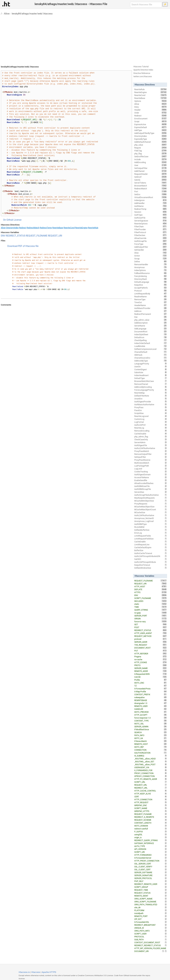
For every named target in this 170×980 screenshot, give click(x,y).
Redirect (23, 228)
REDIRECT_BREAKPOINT (151, 925)
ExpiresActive (151, 124)
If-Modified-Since (151, 729)
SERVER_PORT (151, 616)
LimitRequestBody (151, 294)
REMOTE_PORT (151, 916)
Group (151, 259)
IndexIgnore (151, 200)
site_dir (151, 907)
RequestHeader (151, 174)
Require (151, 148)
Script (151, 121)
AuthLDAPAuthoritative (151, 515)
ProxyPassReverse (151, 460)
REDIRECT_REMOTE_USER (151, 884)
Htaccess (36, 972)
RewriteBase (58, 228)
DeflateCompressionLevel (151, 349)
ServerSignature (151, 221)
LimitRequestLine (151, 544)
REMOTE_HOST (151, 744)
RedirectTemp (46, 228)
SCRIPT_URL (151, 782)
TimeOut (151, 302)
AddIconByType (151, 361)
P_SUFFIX (151, 832)
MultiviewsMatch (151, 463)
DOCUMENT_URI (149, 951)
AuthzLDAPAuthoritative (151, 448)
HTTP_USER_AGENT (151, 633)
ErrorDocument (151, 118)
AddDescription (151, 323)
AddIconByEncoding (151, 387)
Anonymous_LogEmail (151, 521)
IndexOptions (151, 270)
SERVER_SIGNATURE (151, 875)
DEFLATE (151, 589)
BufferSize (151, 550)
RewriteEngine (81, 228)
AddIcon (151, 311)
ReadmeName (151, 296)
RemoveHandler (151, 264)
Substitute (151, 372)
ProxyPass (151, 407)
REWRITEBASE (151, 700)
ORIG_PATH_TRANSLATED (151, 904)
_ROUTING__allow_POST (151, 764)
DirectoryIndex (12, 228)
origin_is (151, 837)
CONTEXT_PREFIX (151, 694)
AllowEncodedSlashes (151, 483)
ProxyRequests (151, 504)
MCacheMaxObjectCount (151, 509)
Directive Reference (142, 73)
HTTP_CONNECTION (151, 799)
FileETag (151, 151)
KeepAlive (151, 285)
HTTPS (151, 592)
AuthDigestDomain (151, 474)
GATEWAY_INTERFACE (151, 843)
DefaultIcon (151, 337)
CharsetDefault (151, 352)
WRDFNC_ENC (151, 805)
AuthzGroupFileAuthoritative (151, 495)
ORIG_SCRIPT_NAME (151, 899)
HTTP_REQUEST (151, 802)
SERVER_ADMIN (151, 726)
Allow (7, 14)
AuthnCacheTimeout (151, 553)
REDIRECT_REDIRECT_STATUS (151, 945)
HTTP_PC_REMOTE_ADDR (151, 779)
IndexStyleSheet (151, 334)
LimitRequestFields (151, 536)
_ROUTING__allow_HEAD (151, 759)
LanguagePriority (151, 364)
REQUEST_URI (55, 236)
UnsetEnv (151, 399)
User (151, 165)
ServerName (151, 326)
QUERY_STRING (151, 610)
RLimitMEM (151, 527)
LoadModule (151, 346)
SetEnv (151, 194)
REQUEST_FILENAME (37, 236)
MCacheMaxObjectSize (151, 507)
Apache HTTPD (49, 972)
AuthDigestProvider (151, 401)
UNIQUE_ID (151, 928)
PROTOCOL (151, 937)
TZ (151, 686)
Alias (151, 253)
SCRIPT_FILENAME (151, 598)
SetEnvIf (151, 177)
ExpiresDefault (151, 127)
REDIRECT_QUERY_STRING (151, 840)
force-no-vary (151, 621)
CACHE (151, 677)
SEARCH (151, 732)
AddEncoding (151, 162)
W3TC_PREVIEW (151, 712)
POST (151, 627)
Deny (151, 107)
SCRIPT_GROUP (151, 887)
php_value (151, 145)
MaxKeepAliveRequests (151, 498)
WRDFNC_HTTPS (151, 811)
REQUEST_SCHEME (151, 820)
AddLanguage (151, 329)
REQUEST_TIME (151, 890)
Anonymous (151, 267)
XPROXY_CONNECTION (151, 776)
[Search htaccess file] (146, 5)
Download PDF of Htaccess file (23, 246)
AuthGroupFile (151, 241)
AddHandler (151, 203)
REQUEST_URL (151, 785)
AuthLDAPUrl (151, 425)
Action (151, 256)
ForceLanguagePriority (151, 390)
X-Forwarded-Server (151, 858)
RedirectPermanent (151, 314)
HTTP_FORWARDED (151, 855)
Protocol (151, 291)
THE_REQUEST (151, 645)
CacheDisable (151, 434)
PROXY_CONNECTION (151, 773)
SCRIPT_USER (151, 934)
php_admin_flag (151, 437)
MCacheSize (151, 512)
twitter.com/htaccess (143, 77)
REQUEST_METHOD (151, 636)
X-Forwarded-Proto (151, 689)
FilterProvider (151, 229)
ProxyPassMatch (151, 451)
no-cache (151, 659)
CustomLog (151, 419)
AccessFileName (151, 477)
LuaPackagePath (151, 466)
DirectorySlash (151, 279)
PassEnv (151, 410)
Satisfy (151, 180)
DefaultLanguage (151, 282)
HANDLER (151, 709)
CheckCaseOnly (151, 439)
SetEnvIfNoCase (151, 156)
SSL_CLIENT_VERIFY (151, 867)
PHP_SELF (151, 881)
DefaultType (151, 378)
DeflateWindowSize (151, 568)
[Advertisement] (85, 39)
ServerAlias (151, 492)
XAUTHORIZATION (151, 753)
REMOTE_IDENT (151, 896)
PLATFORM (151, 910)
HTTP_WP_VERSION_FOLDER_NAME (151, 949)
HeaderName (151, 305)
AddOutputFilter (151, 247)
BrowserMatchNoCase (151, 381)
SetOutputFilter (151, 168)
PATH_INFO (151, 735)
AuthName (151, 206)
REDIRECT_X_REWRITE (151, 817)
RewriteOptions (151, 224)
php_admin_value (151, 320)
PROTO (151, 665)
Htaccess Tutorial (141, 67)
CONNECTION (151, 750)
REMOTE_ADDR (151, 671)
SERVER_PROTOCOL (151, 878)
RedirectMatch (33, 228)
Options (151, 101)
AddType (151, 130)
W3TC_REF (151, 747)
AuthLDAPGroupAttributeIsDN (151, 556)
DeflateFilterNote (151, 396)
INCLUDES (151, 601)
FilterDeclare (151, 235)
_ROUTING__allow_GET (151, 762)
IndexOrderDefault (151, 343)
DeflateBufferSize (151, 530)
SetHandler (151, 250)
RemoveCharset (151, 384)
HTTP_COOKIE (151, 662)
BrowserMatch (151, 186)
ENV (3, 236)
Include (151, 159)
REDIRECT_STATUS (16, 236)
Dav (151, 317)
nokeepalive (151, 697)
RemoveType (151, 299)
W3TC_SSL (151, 724)
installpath (151, 913)
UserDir (151, 366)
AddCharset (151, 171)
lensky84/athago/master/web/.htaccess (32, 14)
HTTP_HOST (151, 586)
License (18, 220)
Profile (151, 680)
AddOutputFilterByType (151, 133)
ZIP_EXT (151, 919)
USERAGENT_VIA (151, 767)
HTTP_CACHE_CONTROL (151, 791)
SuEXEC (151, 559)
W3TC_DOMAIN (151, 826)
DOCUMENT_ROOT (151, 648)
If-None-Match (151, 741)
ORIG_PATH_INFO (151, 931)
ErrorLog (151, 533)
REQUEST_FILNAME (151, 814)
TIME (151, 607)
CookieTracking (151, 472)
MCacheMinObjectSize (151, 501)
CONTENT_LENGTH (151, 823)
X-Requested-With (151, 674)
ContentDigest (151, 369)
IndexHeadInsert (151, 375)
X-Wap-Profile (151, 691)
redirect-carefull (151, 829)
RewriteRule (93, 228)
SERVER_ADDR (151, 642)
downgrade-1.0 (151, 703)
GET (151, 624)
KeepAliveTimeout (151, 565)
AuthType (151, 215)
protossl (151, 639)
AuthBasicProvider (151, 308)
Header (151, 110)
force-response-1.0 (151, 718)
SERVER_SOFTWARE (151, 872)
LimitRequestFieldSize (151, 539)
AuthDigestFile (151, 445)
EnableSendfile (151, 480)
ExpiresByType (151, 139)
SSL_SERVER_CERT (151, 864)
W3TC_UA (151, 738)
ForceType (151, 244)
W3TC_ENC (151, 683)
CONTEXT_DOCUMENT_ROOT (151, 942)
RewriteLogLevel (151, 416)
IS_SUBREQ (151, 756)
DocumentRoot (151, 331)
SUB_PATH (151, 939)
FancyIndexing (151, 276)
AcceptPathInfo (151, 288)
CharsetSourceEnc (151, 358)
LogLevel (151, 469)
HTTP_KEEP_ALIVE (151, 794)
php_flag (151, 153)
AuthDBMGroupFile (151, 489)
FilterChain (151, 226)
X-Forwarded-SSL (151, 922)
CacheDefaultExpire (151, 547)
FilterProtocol (151, 232)
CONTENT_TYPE (151, 721)
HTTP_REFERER (151, 654)
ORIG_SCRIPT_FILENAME (151, 902)
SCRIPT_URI (151, 852)
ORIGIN (151, 619)
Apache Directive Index (143, 70)
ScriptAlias (151, 413)
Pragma (151, 656)
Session (151, 212)
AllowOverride (151, 238)
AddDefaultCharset (151, 142)
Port (151, 191)
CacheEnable (151, 542)
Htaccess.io (24, 972)
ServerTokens (151, 183)
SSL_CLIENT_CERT (151, 869)
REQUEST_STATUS (151, 893)
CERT (151, 797)
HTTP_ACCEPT (151, 715)
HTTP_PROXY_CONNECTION (151, 861)
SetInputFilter (151, 457)
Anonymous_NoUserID (151, 518)
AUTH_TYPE (151, 846)
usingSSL (151, 834)
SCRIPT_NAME (151, 808)
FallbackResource (151, 273)
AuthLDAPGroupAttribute (151, 562)
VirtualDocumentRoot (151, 197)
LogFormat (151, 422)
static (151, 604)
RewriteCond (69, 228)
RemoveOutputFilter (151, 454)
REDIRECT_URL (151, 788)
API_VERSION (151, 849)
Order (151, 113)
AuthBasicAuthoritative (151, 404)
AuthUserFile (151, 218)
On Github (8, 220)
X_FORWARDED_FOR (151, 770)
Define (151, 261)
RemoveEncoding (151, 431)
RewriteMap (151, 393)
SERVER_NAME (151, 668)
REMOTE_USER (151, 706)
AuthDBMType (151, 524)
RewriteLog (151, 428)
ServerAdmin (151, 442)
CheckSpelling (151, 340)
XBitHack (151, 355)
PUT (151, 651)
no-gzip (151, 613)
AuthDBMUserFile (151, 486)
